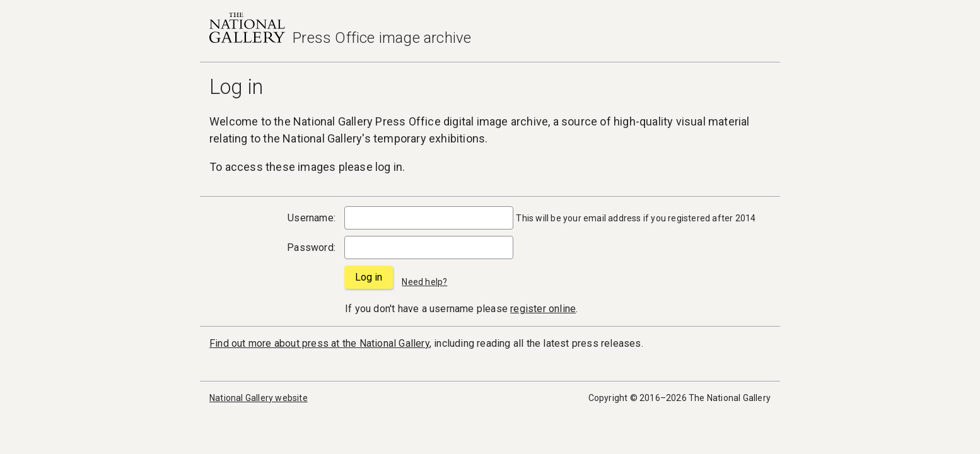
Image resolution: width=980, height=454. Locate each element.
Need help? (424, 282)
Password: (311, 247)
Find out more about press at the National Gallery (319, 343)
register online (543, 309)
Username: (312, 218)
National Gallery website (259, 398)
